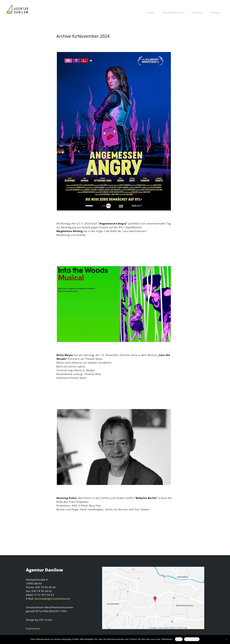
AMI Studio (46, 620)
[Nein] (226, 639)
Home (151, 12)
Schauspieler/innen (173, 12)
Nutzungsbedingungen (196, 628)
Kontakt (216, 12)
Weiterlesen (192, 639)
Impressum (33, 628)
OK (179, 639)
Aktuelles (198, 12)
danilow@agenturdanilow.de (53, 599)
